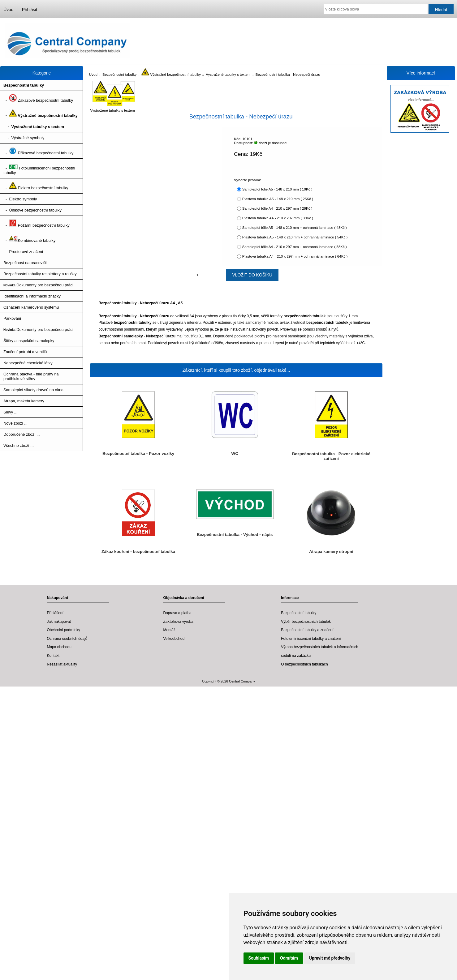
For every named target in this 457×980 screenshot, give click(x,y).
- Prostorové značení (23, 252)
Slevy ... (10, 412)
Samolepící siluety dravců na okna (33, 390)
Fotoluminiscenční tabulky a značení (311, 639)
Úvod (8, 10)
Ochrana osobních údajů (67, 639)
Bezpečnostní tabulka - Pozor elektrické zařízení (331, 456)
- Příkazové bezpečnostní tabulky (38, 151)
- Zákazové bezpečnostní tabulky (38, 98)
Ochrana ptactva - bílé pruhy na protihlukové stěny (31, 376)
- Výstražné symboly (24, 138)
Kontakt (53, 656)
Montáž (169, 630)
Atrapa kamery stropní (331, 552)
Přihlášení (55, 613)
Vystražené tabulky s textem (228, 74)
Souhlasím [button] (259, 958)
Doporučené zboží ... (22, 434)
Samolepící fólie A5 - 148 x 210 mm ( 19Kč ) (277, 189)
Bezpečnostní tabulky (119, 74)
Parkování (12, 318)
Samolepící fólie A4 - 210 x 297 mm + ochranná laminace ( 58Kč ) (295, 247)
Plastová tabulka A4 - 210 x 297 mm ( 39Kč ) (278, 218)
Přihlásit (30, 10)
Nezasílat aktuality (62, 664)
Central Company (242, 681)
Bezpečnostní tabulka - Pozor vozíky (138, 454)
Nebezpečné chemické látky (28, 363)
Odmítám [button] (289, 958)
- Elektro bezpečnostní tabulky (36, 186)
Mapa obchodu (59, 647)
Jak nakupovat (59, 622)
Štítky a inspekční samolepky (29, 341)
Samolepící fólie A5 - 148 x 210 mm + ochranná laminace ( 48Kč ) (295, 227)
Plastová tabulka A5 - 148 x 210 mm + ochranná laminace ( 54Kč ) (295, 237)
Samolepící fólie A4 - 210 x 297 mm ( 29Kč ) (277, 208)
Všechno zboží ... (19, 445)
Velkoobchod (174, 639)
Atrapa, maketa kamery (24, 401)
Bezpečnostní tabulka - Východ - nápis (235, 535)
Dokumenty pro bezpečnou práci (38, 285)
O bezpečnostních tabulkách (304, 664)
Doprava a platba (177, 613)
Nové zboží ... (15, 423)
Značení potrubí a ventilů (25, 352)
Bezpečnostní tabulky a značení (307, 630)
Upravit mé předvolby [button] (330, 958)
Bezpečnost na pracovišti (25, 263)
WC (235, 454)
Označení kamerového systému (31, 307)
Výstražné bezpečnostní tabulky (171, 74)
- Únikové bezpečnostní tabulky (32, 210)
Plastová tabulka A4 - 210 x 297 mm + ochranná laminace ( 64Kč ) (295, 256)
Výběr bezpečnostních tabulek (306, 622)
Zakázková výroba (178, 622)
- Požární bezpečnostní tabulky (37, 223)
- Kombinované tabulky (29, 238)
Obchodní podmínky (64, 630)
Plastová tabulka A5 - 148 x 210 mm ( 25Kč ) (278, 199)
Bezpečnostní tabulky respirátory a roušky (40, 274)
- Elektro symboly (20, 199)
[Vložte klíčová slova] (376, 9)
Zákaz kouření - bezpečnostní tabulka (138, 552)
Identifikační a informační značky (32, 296)
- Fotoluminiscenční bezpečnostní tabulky (39, 168)
